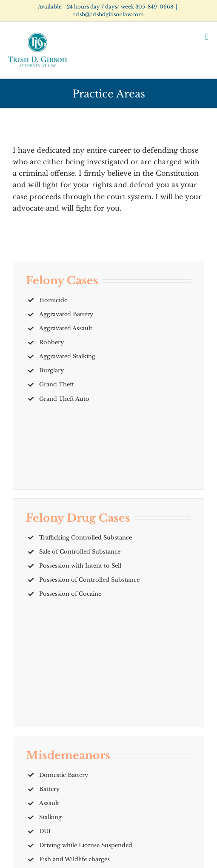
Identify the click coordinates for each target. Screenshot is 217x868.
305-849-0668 (154, 7)
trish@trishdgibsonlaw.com (108, 14)
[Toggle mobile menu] (207, 37)
